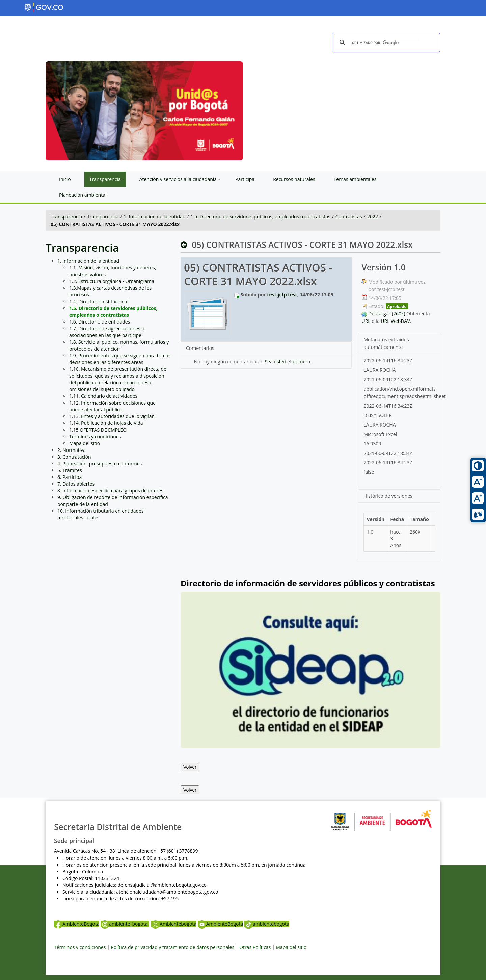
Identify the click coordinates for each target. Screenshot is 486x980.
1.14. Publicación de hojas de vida (106, 423)
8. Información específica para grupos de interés (110, 491)
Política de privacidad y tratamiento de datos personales (172, 947)
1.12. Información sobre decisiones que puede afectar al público (112, 406)
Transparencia (66, 217)
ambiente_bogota (125, 924)
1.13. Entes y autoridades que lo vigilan (112, 416)
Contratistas (349, 217)
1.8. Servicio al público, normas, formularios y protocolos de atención (119, 345)
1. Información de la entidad (154, 217)
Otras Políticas (255, 947)
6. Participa (70, 477)
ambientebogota (267, 924)
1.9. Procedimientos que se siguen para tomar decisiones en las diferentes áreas (120, 359)
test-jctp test (282, 295)
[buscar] (385, 43)
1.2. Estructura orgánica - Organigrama (112, 281)
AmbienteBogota (77, 924)
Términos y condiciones (95, 436)
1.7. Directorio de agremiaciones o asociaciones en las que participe (107, 332)
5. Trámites (70, 470)
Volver (190, 767)
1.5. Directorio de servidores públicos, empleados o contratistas (261, 217)
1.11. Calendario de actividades (103, 396)
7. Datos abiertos (76, 484)
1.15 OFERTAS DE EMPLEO (98, 430)
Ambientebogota (174, 924)
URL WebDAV (395, 321)
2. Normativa (72, 450)
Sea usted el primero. (288, 362)
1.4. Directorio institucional (99, 301)
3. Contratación (74, 457)
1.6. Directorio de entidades (100, 322)
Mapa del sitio (85, 443)
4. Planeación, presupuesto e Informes (100, 463)
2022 (373, 217)
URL (366, 321)
